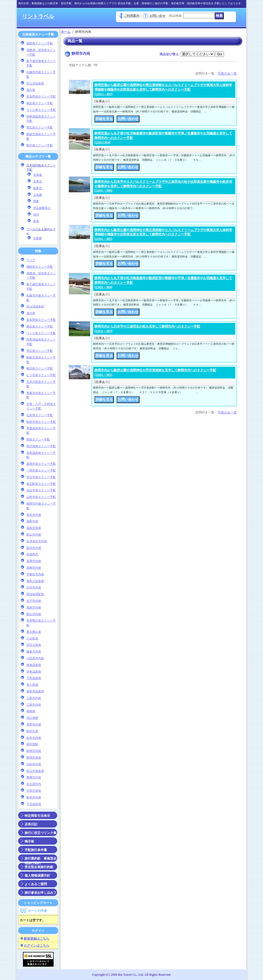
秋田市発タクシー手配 (41, 422)
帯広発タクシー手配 (40, 127)
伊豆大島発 (34, 645)
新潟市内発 (34, 548)
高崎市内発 (34, 568)
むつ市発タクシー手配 (41, 375)
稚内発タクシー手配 (40, 145)
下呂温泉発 (34, 804)
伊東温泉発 (34, 671)
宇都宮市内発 (35, 574)
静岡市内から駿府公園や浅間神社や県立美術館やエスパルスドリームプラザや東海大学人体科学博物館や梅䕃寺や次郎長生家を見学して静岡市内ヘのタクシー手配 (163, 235)
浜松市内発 (34, 764)
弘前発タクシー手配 (40, 415)
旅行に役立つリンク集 (41, 833)
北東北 (37, 181)
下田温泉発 (34, 678)
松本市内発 (34, 738)
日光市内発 (34, 587)
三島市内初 (34, 698)
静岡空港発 (34, 758)
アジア (31, 260)
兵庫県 (37, 238)
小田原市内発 (35, 658)
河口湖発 (32, 718)
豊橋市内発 (34, 777)
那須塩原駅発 (35, 594)
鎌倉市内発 (34, 651)
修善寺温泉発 (35, 691)
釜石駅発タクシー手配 (41, 484)
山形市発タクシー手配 (41, 497)
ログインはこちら (37, 946)
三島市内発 (34, 705)
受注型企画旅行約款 (39, 867)
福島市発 (32, 521)
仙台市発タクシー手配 (41, 490)
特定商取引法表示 (37, 816)
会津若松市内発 (37, 541)
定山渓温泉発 (35, 83)
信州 (36, 214)
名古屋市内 (34, 784)
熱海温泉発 (34, 665)
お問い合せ (157, 16)
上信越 (37, 195)
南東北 (37, 188)
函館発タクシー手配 (40, 43)
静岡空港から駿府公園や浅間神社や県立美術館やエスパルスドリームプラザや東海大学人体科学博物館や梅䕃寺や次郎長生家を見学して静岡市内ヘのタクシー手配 (163, 89)
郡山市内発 (34, 534)
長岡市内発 (34, 561)
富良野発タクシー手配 (41, 96)
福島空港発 (34, 528)
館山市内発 (34, 614)
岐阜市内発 (34, 797)
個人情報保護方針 (37, 876)
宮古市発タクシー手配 (41, 477)
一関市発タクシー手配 (41, 470)
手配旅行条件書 (36, 850)
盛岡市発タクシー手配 (41, 464)
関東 (36, 201)
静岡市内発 (34, 751)
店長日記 (31, 824)
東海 (36, 221)
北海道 (37, 175)
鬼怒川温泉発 (35, 581)
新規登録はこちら (37, 939)
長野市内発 (34, 724)
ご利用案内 (131, 16)
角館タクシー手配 (38, 439)
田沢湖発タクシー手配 (41, 446)
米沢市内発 (34, 515)
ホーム (66, 32)
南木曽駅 (32, 744)
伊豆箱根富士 (42, 208)
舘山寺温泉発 (35, 771)
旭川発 (31, 90)
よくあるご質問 (36, 884)
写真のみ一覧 (227, 73)
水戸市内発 (34, 601)
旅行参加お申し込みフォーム (41, 894)
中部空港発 (34, 791)
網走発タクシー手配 (40, 103)
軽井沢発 (32, 731)
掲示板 (29, 841)
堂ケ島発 (32, 685)
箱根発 (31, 711)
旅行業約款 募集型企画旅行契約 (41, 860)
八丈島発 (32, 638)
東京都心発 (34, 632)
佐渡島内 (32, 554)
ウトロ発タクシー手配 (41, 110)
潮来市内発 (34, 607)
